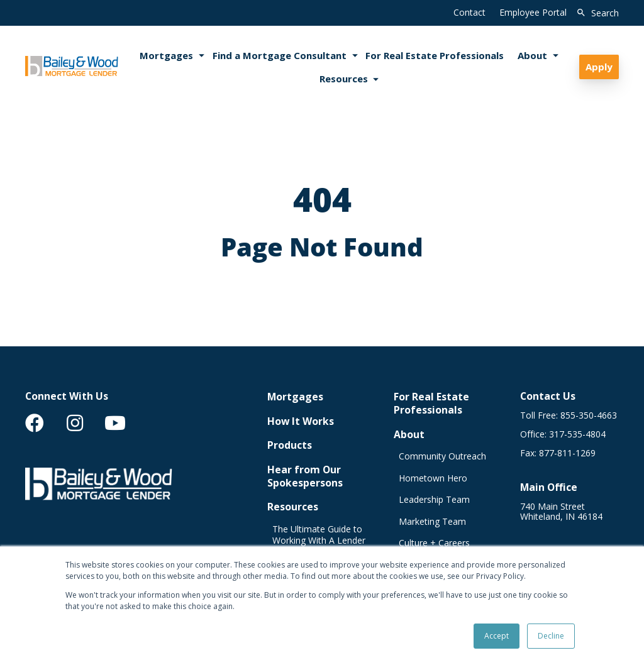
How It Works (301, 421)
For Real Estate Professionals (431, 404)
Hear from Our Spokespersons (305, 476)
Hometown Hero (433, 478)
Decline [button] (551, 636)
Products (290, 445)
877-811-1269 (567, 453)
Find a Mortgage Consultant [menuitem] (280, 55)
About (409, 435)
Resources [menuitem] (344, 79)
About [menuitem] (532, 55)
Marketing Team (432, 522)
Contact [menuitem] (469, 12)
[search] (595, 13)
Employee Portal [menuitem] (533, 12)
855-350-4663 (589, 415)
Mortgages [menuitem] (166, 55)
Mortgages (295, 397)
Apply (599, 67)
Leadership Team (434, 500)
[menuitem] (35, 423)
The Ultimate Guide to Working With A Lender (319, 535)
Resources (293, 507)
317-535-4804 (577, 434)
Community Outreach (442, 456)
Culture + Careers (434, 543)
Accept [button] (497, 636)
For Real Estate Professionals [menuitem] (435, 55)
